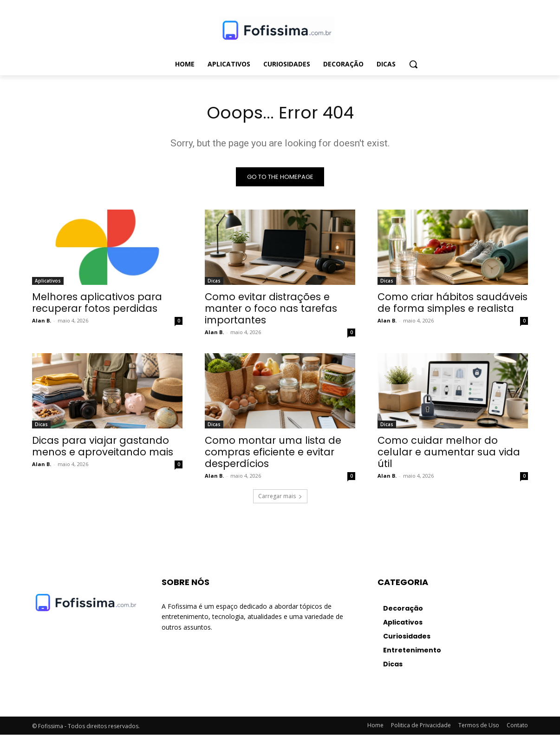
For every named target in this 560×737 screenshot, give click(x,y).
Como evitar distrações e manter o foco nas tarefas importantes (271, 311)
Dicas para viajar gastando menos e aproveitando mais (103, 448)
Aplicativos (48, 283)
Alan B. (42, 323)
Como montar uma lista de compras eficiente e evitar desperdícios (273, 454)
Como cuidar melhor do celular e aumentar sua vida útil (449, 454)
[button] (413, 64)
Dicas (214, 283)
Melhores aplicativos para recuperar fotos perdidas (97, 305)
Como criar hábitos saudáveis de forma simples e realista (453, 305)
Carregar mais (280, 498)
